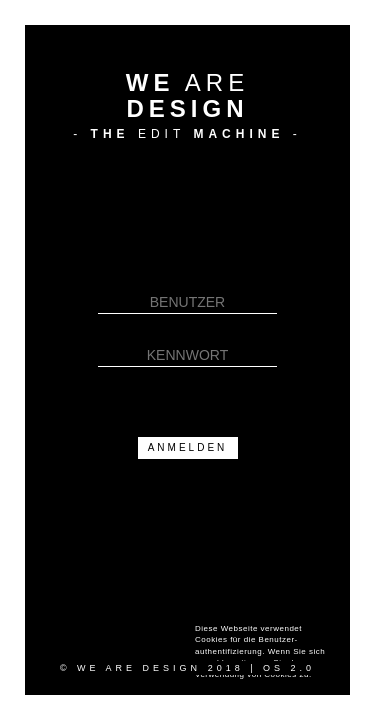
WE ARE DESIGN (139, 668)
